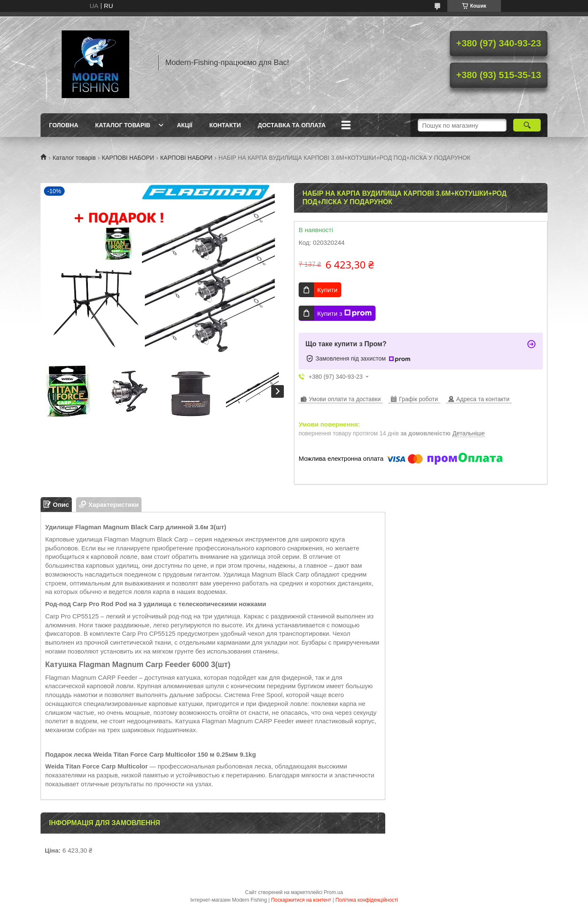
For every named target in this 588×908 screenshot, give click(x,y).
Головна (64, 125)
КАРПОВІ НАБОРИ (128, 158)
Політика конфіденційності (367, 900)
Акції (185, 125)
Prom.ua (333, 892)
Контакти (225, 125)
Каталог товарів (122, 125)
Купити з (344, 313)
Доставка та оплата (292, 125)
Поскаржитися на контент (301, 900)
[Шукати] (527, 125)
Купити (327, 290)
